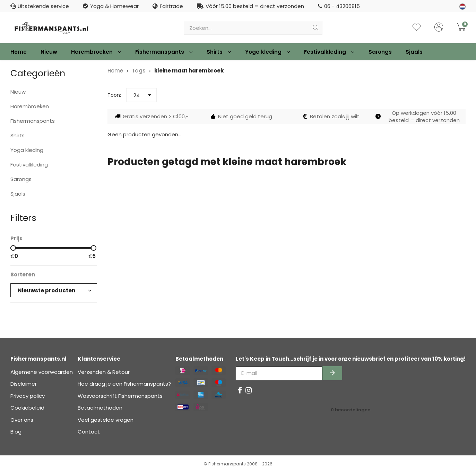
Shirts (219, 52)
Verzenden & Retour (104, 372)
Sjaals (414, 52)
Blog (16, 432)
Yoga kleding (268, 52)
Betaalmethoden (100, 408)
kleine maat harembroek (189, 71)
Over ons (22, 420)
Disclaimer (24, 384)
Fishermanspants (164, 52)
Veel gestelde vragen (106, 420)
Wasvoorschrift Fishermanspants (120, 396)
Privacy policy (28, 396)
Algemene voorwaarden (42, 372)
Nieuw (49, 52)
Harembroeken (96, 52)
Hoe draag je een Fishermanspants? (124, 384)
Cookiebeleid (27, 408)
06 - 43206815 (339, 6)
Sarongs (380, 52)
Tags (139, 71)
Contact (89, 432)
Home (19, 52)
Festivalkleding (329, 52)
